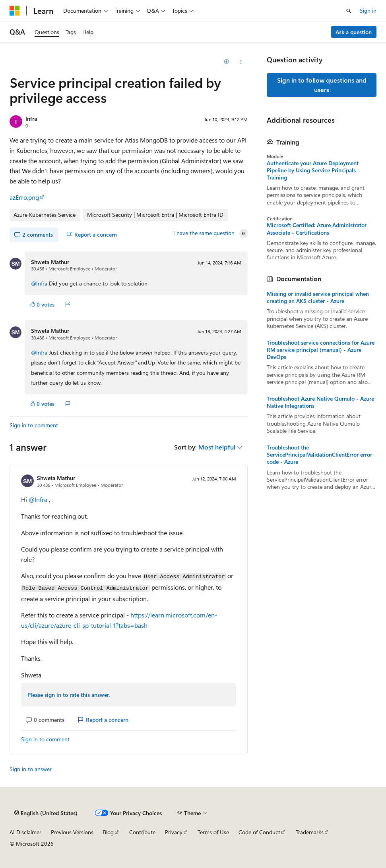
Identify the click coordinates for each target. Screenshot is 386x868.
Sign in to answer (31, 769)
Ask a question (354, 32)
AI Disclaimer (25, 832)
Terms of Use (213, 832)
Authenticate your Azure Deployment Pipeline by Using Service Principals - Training (313, 170)
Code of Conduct (259, 832)
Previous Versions (72, 832)
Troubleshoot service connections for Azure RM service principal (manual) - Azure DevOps (321, 350)
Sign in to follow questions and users (322, 85)
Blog (108, 832)
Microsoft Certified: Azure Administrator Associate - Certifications (317, 229)
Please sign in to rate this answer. (69, 695)
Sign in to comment (34, 425)
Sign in (368, 11)
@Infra (39, 283)
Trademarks (310, 832)
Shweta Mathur (50, 262)
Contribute (142, 832)
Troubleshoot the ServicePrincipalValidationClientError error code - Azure (319, 455)
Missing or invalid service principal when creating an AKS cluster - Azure (318, 297)
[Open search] (349, 11)
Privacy (174, 832)
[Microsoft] (15, 11)
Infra (31, 119)
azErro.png (24, 197)
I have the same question (204, 233)
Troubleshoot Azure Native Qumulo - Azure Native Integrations (320, 402)
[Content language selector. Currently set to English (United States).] (46, 813)
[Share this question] (241, 62)
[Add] (227, 62)
